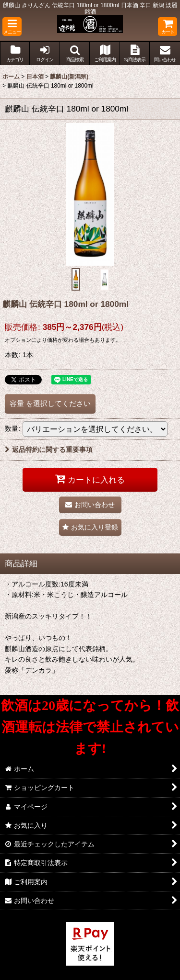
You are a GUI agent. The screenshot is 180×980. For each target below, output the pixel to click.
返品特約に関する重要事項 (49, 450)
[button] (12, 27)
